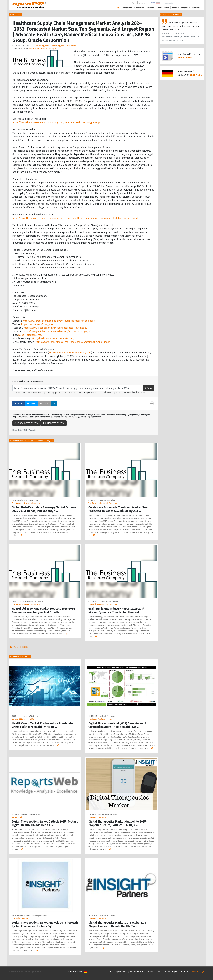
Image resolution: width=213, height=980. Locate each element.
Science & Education (31, 815)
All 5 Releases (19, 647)
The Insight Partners (97, 817)
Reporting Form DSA (180, 972)
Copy (148, 388)
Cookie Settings (197, 972)
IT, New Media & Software (33, 602)
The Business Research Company (43, 48)
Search (194, 3)
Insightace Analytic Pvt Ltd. (100, 719)
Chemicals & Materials (109, 602)
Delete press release (26, 423)
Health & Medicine (30, 500)
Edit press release (54, 423)
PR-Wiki (133, 3)
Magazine (185, 8)
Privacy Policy (129, 972)
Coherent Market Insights (23, 719)
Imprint (142, 3)
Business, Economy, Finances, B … (37, 916)
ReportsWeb (17, 817)
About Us (196, 8)
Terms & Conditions (145, 972)
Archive (175, 8)
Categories (127, 8)
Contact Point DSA (163, 972)
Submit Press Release (144, 8)
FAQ (112, 972)
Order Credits (163, 8)
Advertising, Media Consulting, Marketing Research (57, 46)
